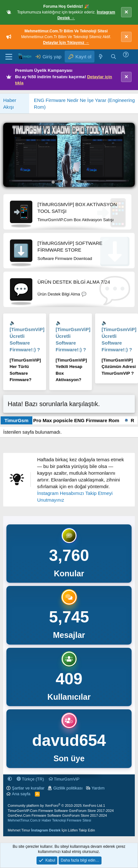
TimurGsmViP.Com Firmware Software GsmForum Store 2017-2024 (61, 811)
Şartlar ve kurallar (28, 788)
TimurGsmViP (64, 779)
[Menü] (9, 57)
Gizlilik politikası (68, 788)
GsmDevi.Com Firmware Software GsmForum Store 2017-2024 (57, 815)
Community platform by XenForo (55, 805)
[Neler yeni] (101, 57)
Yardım (98, 788)
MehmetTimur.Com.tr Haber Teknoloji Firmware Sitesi (49, 820)
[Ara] (114, 57)
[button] (10, 779)
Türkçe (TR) (30, 779)
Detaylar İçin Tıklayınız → (66, 43)
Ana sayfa (21, 794)
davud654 (69, 740)
